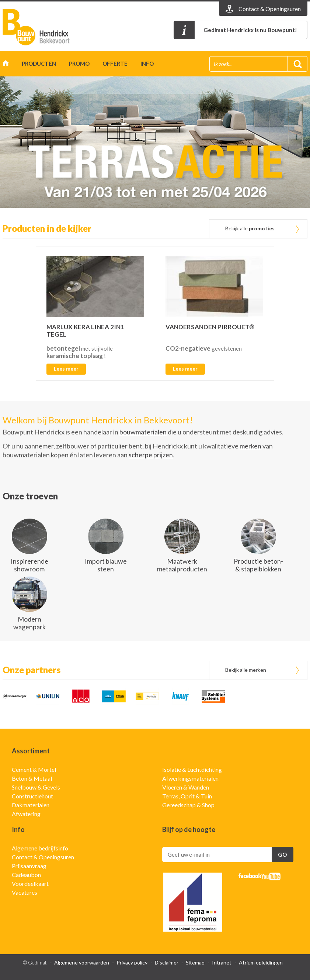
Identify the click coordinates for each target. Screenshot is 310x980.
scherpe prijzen (151, 455)
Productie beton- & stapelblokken (258, 565)
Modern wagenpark (29, 623)
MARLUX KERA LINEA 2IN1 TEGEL (85, 331)
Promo (79, 63)
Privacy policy (132, 962)
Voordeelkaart (30, 883)
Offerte (115, 63)
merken (250, 446)
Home (6, 65)
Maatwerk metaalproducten (182, 565)
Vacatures (25, 892)
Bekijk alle (250, 228)
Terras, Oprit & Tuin (187, 796)
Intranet (222, 962)
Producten (39, 63)
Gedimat (45, 27)
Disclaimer (167, 962)
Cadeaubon (26, 875)
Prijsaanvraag (29, 866)
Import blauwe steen (106, 565)
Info (147, 63)
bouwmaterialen (143, 432)
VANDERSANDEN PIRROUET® (210, 327)
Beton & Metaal (32, 778)
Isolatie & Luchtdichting (192, 769)
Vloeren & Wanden (186, 787)
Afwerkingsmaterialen (190, 778)
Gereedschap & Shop (188, 805)
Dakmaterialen (31, 805)
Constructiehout (32, 796)
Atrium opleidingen (261, 962)
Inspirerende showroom (29, 565)
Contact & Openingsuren (43, 857)
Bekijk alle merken (246, 670)
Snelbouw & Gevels (36, 787)
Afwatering (26, 814)
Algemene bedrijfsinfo (40, 848)
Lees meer (66, 369)
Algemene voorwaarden (82, 962)
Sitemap (195, 962)
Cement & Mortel (34, 769)
